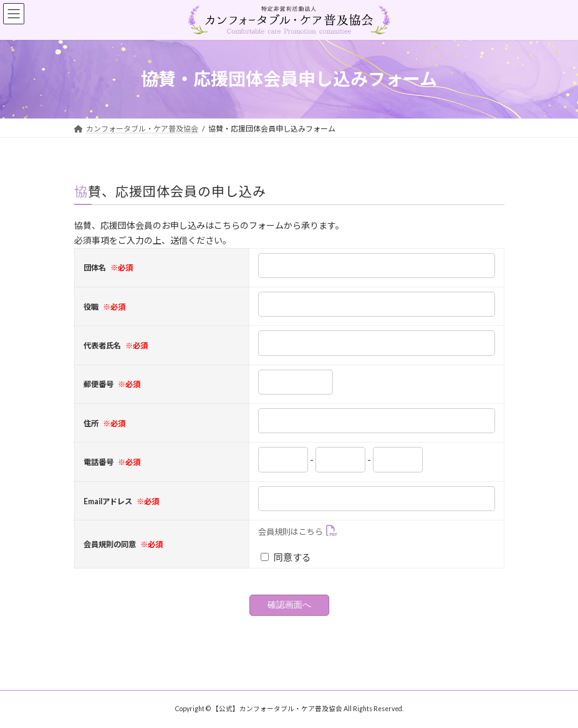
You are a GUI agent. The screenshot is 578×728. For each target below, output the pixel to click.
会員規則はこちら (291, 532)
